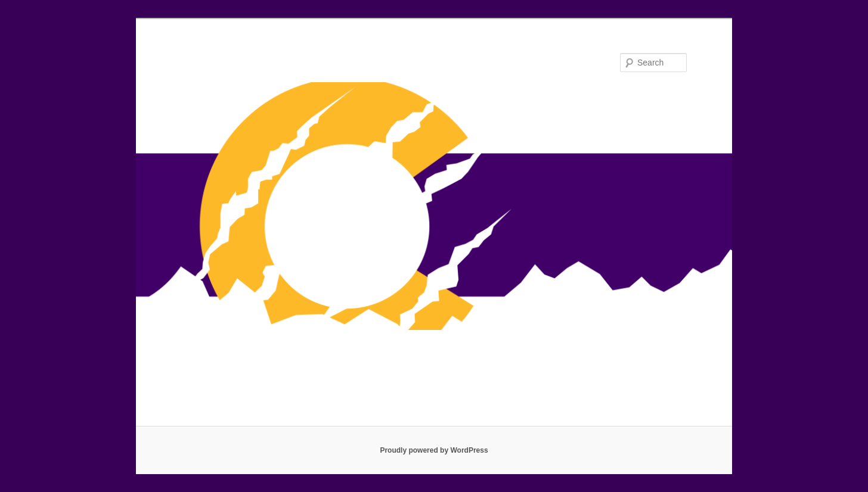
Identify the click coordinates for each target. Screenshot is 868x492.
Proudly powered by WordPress (434, 450)
